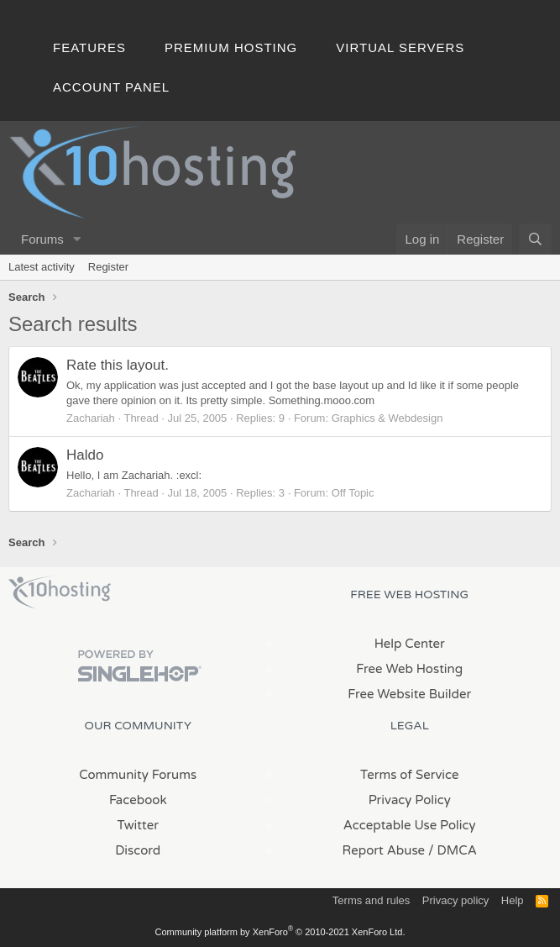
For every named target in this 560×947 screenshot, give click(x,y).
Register (108, 267)
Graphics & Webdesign (387, 418)
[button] (77, 239)
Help (513, 900)
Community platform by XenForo (280, 932)
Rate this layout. (118, 365)
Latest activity (42, 267)
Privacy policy (455, 900)
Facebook (138, 800)
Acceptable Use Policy (410, 825)
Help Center (410, 644)
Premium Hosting (231, 47)
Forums (42, 239)
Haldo (85, 455)
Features (89, 47)
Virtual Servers (400, 47)
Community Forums (138, 775)
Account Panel (111, 87)
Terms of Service (410, 775)
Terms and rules (371, 900)
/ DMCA (453, 850)
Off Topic (353, 493)
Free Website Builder (409, 694)
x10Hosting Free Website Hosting (60, 592)
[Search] (535, 239)
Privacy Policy (410, 800)
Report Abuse (384, 850)
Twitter (138, 825)
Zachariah (91, 418)
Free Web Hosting (409, 669)
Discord (138, 850)
